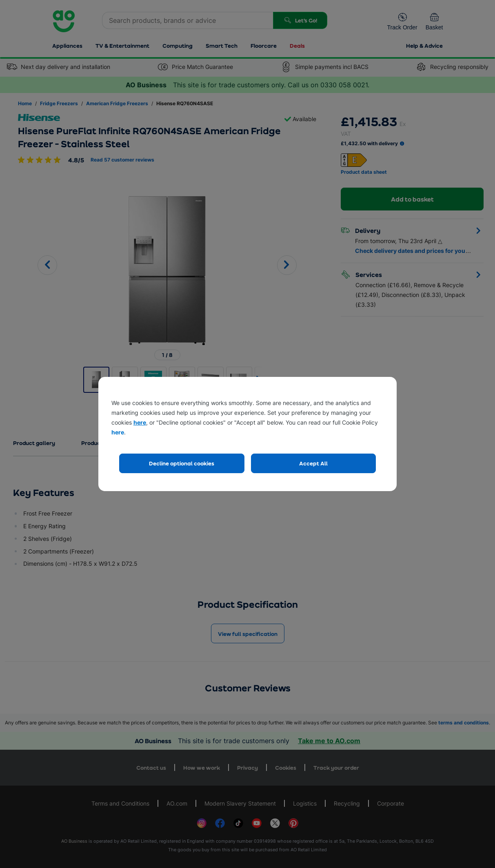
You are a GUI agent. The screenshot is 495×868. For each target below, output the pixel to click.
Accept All (313, 463)
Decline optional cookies (182, 463)
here (140, 422)
